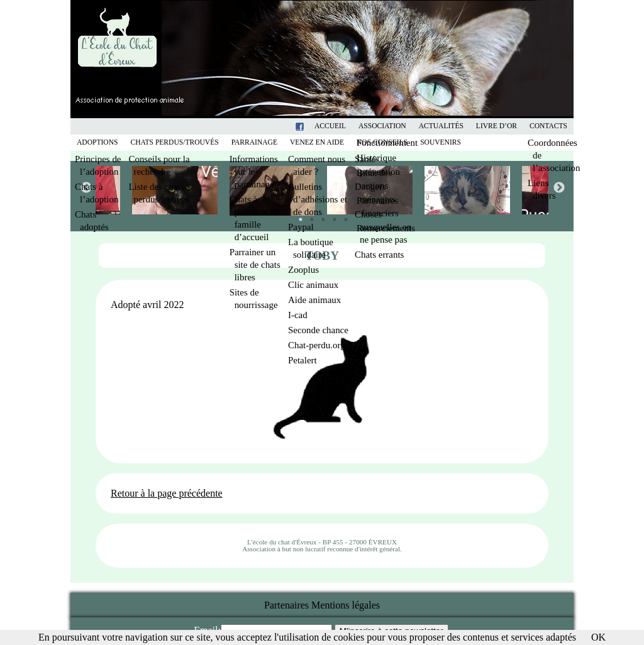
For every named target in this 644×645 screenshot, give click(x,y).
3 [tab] (320, 216)
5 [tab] (343, 216)
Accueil (330, 126)
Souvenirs (441, 142)
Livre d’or (497, 126)
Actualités (441, 126)
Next (558, 187)
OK (598, 637)
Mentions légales (346, 605)
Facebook (316, 126)
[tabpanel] (371, 190)
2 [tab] (309, 216)
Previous (86, 187)
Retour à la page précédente (167, 493)
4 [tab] (331, 216)
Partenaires (286, 605)
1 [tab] (297, 216)
